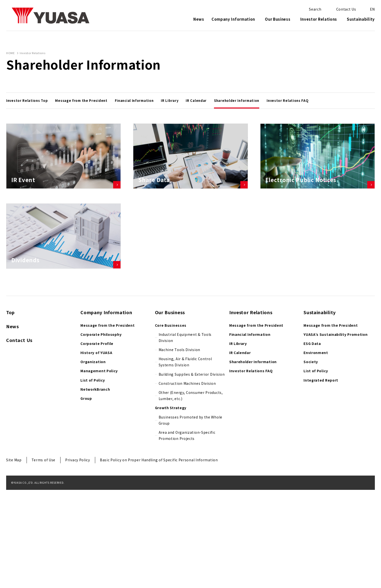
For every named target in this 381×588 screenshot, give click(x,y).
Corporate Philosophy (101, 433)
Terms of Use (43, 558)
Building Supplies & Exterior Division (192, 472)
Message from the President (107, 423)
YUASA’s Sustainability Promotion (335, 433)
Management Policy (99, 469)
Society (311, 460)
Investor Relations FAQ (251, 469)
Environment (316, 451)
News (199, 19)
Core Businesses (171, 423)
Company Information (233, 19)
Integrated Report (321, 478)
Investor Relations (319, 19)
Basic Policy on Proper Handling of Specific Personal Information (159, 558)
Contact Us (19, 438)
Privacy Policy (78, 558)
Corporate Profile (97, 442)
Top (10, 411)
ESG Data (312, 442)
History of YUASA (96, 451)
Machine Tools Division (179, 448)
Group (86, 497)
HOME (10, 53)
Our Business (278, 19)
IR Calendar (240, 451)
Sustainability (361, 19)
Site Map (14, 558)
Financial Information (250, 433)
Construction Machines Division (187, 482)
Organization (93, 460)
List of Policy (93, 478)
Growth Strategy (171, 506)
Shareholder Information (253, 460)
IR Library (238, 442)
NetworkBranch (95, 488)
